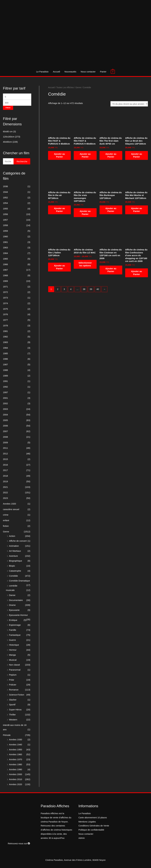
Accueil (56, 72)
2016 (5, 465)
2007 (5, 431)
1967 (5, 270)
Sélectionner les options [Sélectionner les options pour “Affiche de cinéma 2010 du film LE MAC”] (85, 264)
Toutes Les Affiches (65, 88)
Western (13, 720)
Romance (14, 690)
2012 (5, 454)
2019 (5, 481)
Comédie (13, 576)
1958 (5, 225)
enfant (6, 520)
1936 (5, 186)
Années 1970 (15, 759)
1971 (5, 287)
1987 (5, 364)
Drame (12, 605)
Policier (13, 685)
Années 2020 (15, 784)
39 (91, 289)
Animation (14, 546)
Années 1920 (9, 504)
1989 (5, 376)
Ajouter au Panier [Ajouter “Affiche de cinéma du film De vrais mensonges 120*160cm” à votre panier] (85, 213)
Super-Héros (15, 710)
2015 (5, 459)
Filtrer (8, 108)
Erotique (13, 620)
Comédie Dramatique (19, 581)
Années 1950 (15, 750)
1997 (5, 392)
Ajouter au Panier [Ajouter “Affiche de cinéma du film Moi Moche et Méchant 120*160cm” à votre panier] (137, 210)
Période (7, 735)
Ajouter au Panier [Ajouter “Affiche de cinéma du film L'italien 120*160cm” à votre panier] (59, 267)
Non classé (14, 665)
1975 (5, 309)
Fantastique (15, 635)
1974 (5, 303)
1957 (5, 220)
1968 (5, 275)
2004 (5, 415)
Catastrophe (15, 571)
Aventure (13, 556)
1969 (5, 281)
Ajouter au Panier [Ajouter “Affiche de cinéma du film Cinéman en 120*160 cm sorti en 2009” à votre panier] (111, 270)
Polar (12, 680)
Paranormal (15, 670)
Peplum (13, 675)
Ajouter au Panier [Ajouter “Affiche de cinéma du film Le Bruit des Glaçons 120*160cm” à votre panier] (137, 155)
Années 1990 (15, 769)
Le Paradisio (42, 72)
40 (98, 289)
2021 (5, 487)
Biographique (15, 561)
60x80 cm (8, 131)
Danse (12, 595)
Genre (6, 532)
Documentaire (16, 600)
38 (84, 289)
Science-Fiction (17, 695)
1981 (5, 331)
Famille (13, 630)
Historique (14, 645)
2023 (5, 498)
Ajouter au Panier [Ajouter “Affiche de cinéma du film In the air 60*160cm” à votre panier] (59, 210)
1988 (5, 370)
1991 (5, 381)
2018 (5, 476)
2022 (5, 492)
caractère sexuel (11, 509)
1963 (5, 248)
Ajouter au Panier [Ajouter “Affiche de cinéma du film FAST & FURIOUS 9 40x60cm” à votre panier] (59, 155)
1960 (5, 236)
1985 (5, 353)
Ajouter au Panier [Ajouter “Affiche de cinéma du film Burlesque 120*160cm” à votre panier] (111, 210)
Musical (13, 660)
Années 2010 (15, 779)
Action (12, 536)
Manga (12, 655)
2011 (5, 448)
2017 (5, 470)
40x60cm (7, 142)
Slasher (13, 700)
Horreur (13, 650)
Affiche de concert (18, 541)
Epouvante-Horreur (18, 615)
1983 (5, 342)
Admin (82, 838)
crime (6, 515)
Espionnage (15, 625)
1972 (5, 292)
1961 (5, 242)
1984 (5, 348)
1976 (5, 314)
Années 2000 (15, 774)
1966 (5, 264)
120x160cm (9, 137)
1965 (5, 259)
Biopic (12, 566)
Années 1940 (15, 744)
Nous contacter (88, 72)
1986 (5, 359)
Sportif (12, 705)
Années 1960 (15, 754)
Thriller (12, 715)
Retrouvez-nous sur (19, 843)
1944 (5, 192)
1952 (5, 198)
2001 (5, 398)
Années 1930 (15, 739)
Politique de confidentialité (91, 830)
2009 (5, 442)
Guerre (12, 640)
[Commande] (129, 104)
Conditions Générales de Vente (94, 826)
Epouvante (14, 610)
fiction (6, 526)
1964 (5, 253)
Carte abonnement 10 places (93, 817)
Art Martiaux (15, 551)
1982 (5, 337)
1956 (5, 214)
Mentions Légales (87, 822)
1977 (5, 320)
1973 (5, 298)
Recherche (22, 161)
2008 (5, 437)
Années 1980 (15, 764)
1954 (5, 203)
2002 (5, 403)
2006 (5, 426)
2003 (5, 409)
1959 (5, 231)
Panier (103, 72)
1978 (5, 326)
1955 (5, 209)
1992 (5, 387)
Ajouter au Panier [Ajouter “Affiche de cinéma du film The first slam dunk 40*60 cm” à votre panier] (111, 155)
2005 (5, 420)
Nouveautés (70, 72)
